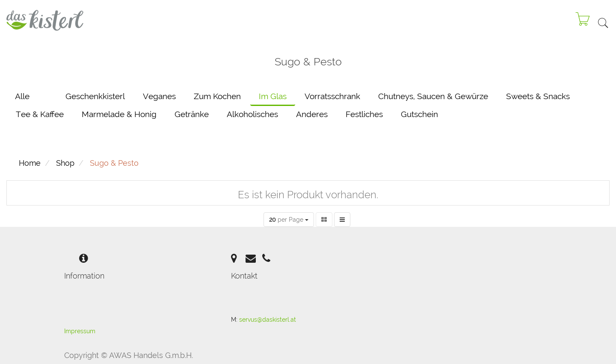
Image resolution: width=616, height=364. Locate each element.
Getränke (192, 114)
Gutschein (419, 114)
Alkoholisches (252, 114)
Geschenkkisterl (95, 96)
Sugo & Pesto (114, 163)
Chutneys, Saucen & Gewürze (433, 96)
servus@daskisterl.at (268, 320)
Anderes (312, 114)
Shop (65, 163)
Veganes (159, 96)
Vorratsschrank (332, 96)
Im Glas (273, 96)
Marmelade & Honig (119, 114)
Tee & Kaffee (40, 114)
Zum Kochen (217, 96)
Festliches (364, 114)
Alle (22, 96)
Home (30, 163)
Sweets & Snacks (538, 96)
